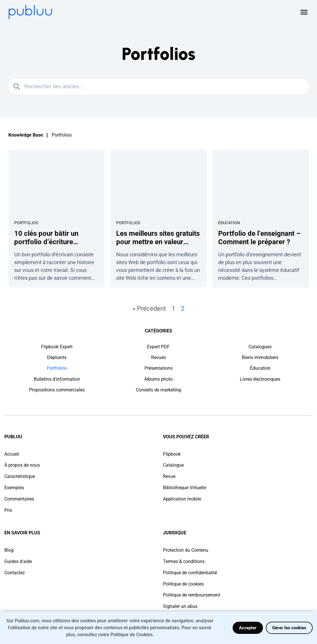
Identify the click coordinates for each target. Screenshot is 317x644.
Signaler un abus (180, 606)
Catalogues (260, 347)
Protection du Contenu (186, 550)
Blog (9, 550)
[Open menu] (304, 12)
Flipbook (172, 454)
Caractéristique (20, 476)
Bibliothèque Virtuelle (185, 488)
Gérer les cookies (289, 628)
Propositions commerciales (57, 390)
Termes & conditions (184, 561)
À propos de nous (22, 465)
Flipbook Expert (57, 347)
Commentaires (19, 499)
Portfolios (26, 223)
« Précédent (149, 309)
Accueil (12, 454)
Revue (169, 476)
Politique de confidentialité (190, 573)
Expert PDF (158, 347)
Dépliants (57, 357)
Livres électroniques (260, 379)
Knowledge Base (26, 135)
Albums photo (158, 379)
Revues (158, 357)
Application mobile (182, 499)
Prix (8, 510)
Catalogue (173, 465)
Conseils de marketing (158, 390)
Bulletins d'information (57, 379)
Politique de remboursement (192, 595)
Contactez (15, 573)
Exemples (14, 488)
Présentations (158, 368)
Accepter (248, 628)
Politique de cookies (183, 584)
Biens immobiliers (260, 357)
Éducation (229, 223)
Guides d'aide (18, 561)
